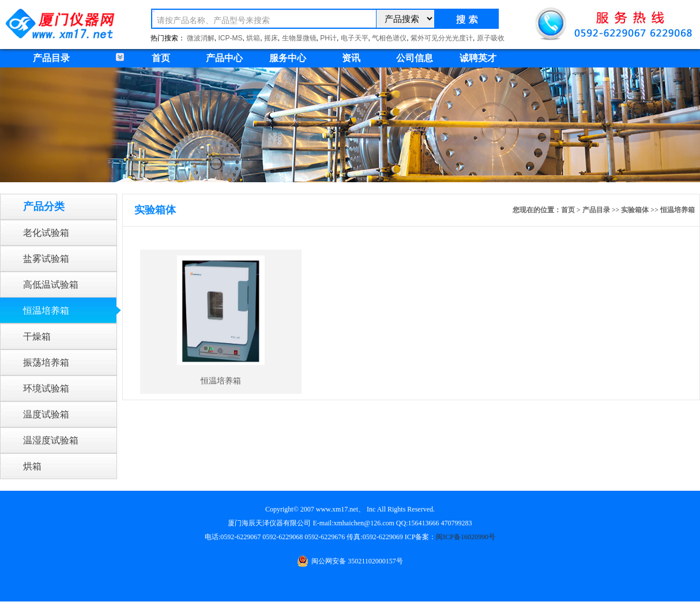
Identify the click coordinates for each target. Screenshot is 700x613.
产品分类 (44, 206)
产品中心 (224, 58)
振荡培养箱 (46, 362)
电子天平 (355, 38)
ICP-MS (231, 38)
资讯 (351, 58)
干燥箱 (37, 336)
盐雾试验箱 (46, 259)
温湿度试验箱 (51, 440)
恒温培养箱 (46, 311)
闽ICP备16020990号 (466, 537)
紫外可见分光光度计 (442, 38)
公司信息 (415, 58)
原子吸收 (491, 38)
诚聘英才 (478, 58)
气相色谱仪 (389, 38)
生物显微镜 (299, 38)
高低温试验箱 (51, 285)
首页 (161, 58)
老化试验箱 (46, 233)
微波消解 (201, 38)
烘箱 (253, 38)
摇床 (271, 38)
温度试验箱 (46, 414)
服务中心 (288, 58)
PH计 (328, 38)
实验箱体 (635, 210)
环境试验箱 (46, 388)
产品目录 (596, 210)
